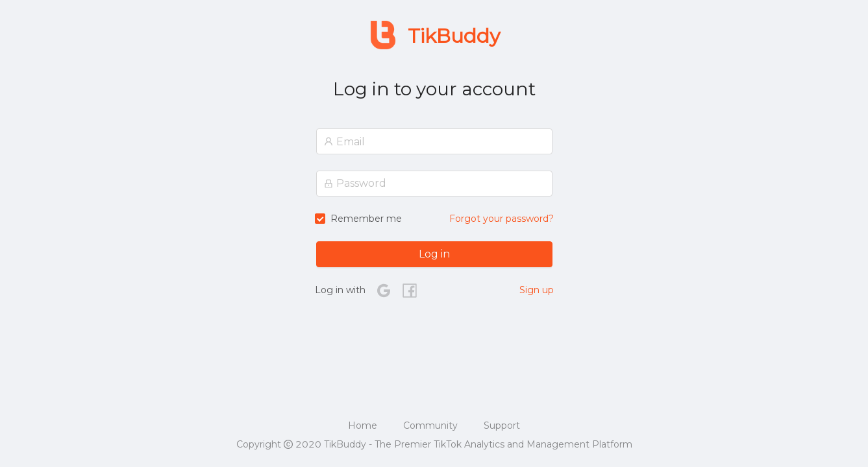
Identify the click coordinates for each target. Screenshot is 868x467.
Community (430, 425)
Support (502, 425)
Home (363, 425)
